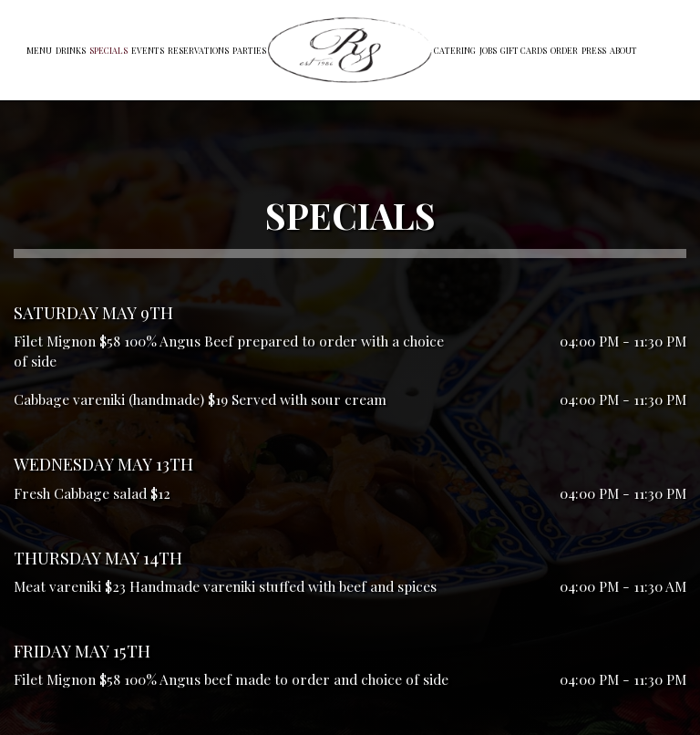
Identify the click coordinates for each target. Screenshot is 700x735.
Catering (455, 50)
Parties (249, 50)
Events (148, 50)
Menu (39, 50)
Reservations (198, 50)
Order (564, 50)
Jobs (488, 50)
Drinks (71, 50)
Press (594, 50)
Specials (108, 50)
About (623, 50)
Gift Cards (524, 50)
